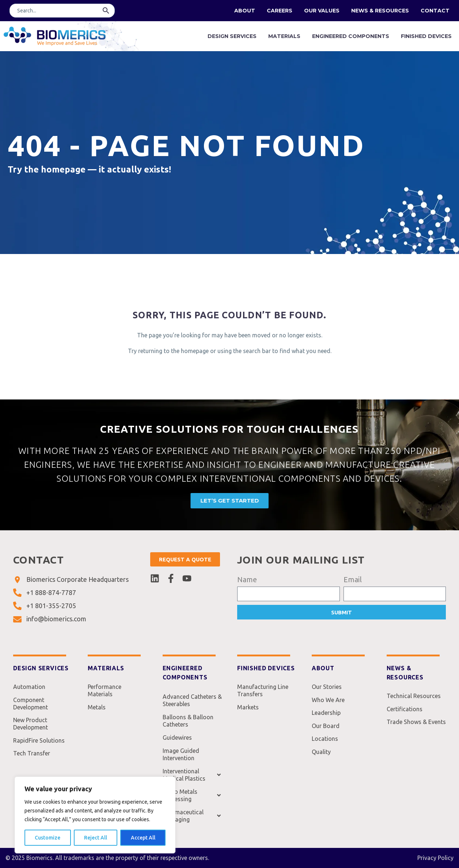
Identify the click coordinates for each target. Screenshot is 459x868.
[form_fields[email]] (395, 594)
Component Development (31, 706)
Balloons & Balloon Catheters (188, 721)
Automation (29, 687)
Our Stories (327, 687)
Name (247, 579)
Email (353, 579)
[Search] (62, 11)
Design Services (232, 36)
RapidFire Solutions (39, 746)
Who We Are (328, 702)
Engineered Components (351, 36)
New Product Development (31, 728)
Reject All (96, 838)
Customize (48, 838)
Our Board (326, 731)
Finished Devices (426, 36)
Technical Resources (414, 697)
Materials (284, 36)
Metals (97, 709)
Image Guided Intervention (181, 754)
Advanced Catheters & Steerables (192, 700)
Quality (321, 761)
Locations (325, 746)
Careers (280, 11)
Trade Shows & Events (416, 726)
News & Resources (380, 11)
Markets (248, 709)
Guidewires (177, 738)
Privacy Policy (435, 858)
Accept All (143, 838)
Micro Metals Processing (192, 795)
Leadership (326, 717)
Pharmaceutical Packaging (192, 816)
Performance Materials (105, 691)
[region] (95, 815)
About (245, 11)
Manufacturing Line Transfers (263, 691)
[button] (106, 11)
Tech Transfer (32, 761)
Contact (435, 11)
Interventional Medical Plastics (192, 775)
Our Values (322, 11)
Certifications (405, 711)
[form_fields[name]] (289, 594)
